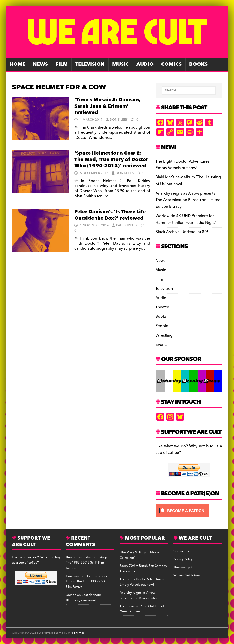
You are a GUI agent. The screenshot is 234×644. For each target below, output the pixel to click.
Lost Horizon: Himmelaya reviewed (83, 598)
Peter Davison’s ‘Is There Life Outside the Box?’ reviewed (110, 215)
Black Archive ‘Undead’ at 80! (182, 232)
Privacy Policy (183, 559)
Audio (145, 64)
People (162, 326)
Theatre (162, 307)
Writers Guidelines (187, 575)
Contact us (181, 551)
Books (198, 64)
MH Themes (76, 633)
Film (62, 64)
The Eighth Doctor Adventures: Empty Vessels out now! (183, 165)
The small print (184, 567)
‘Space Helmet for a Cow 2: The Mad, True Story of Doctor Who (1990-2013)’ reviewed (111, 160)
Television (90, 64)
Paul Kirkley (127, 225)
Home (17, 64)
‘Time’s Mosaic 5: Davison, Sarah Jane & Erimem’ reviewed (107, 106)
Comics (171, 64)
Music (121, 64)
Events (161, 345)
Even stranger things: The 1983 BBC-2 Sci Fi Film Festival (87, 563)
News (40, 64)
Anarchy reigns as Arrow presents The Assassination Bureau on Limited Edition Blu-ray (188, 200)
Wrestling (164, 335)
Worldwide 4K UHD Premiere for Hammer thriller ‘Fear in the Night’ (186, 219)
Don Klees (119, 120)
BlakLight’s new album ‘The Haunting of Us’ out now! (188, 180)
